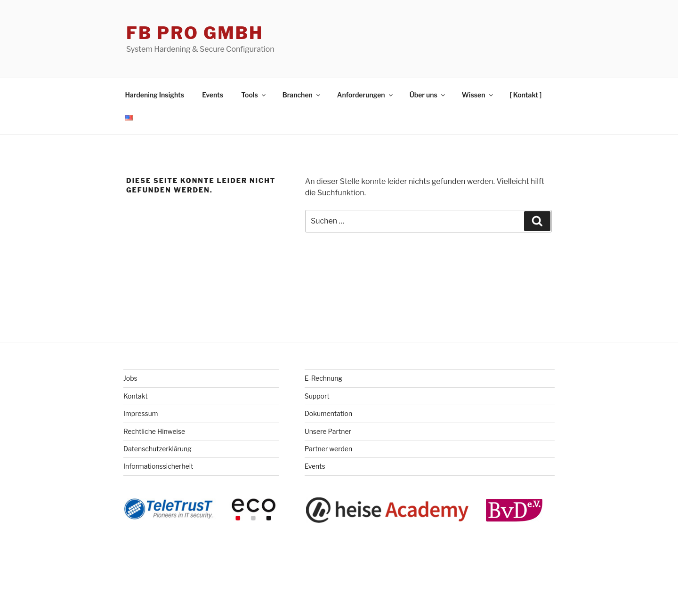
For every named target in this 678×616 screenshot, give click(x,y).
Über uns (428, 95)
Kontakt (136, 396)
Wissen (478, 95)
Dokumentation (328, 413)
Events (213, 95)
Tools (254, 95)
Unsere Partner (328, 431)
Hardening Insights (155, 95)
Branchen (302, 95)
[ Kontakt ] (526, 95)
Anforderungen (366, 95)
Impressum (141, 413)
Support (317, 396)
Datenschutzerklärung (157, 449)
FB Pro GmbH (195, 33)
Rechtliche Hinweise (154, 431)
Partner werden (328, 449)
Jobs (130, 378)
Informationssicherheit (158, 466)
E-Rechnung (323, 378)
